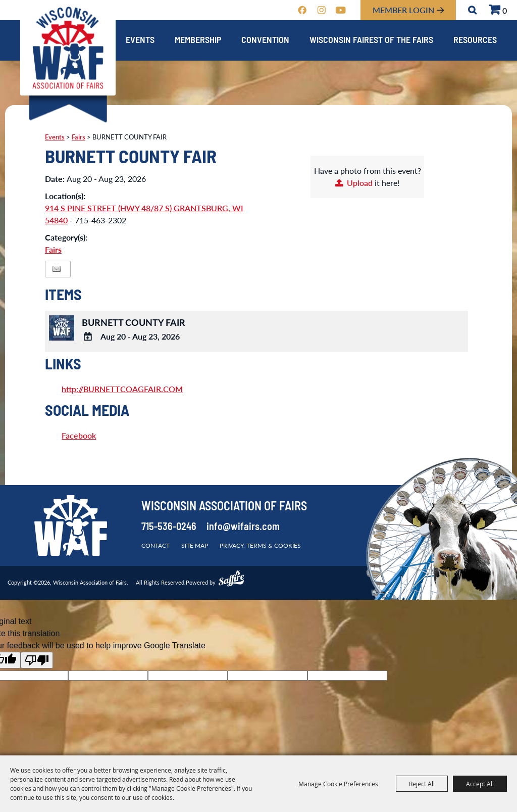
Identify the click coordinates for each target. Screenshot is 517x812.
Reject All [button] (422, 784)
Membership (198, 41)
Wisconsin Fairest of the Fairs (371, 41)
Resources (475, 41)
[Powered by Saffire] (231, 580)
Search (472, 10)
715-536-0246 (169, 528)
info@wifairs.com (243, 528)
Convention (265, 41)
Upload (360, 183)
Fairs (79, 137)
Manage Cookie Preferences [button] (338, 784)
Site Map (195, 545)
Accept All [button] (480, 784)
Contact (156, 545)
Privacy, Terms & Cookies (260, 545)
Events (140, 41)
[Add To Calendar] (88, 337)
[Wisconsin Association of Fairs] (68, 48)
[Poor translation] (37, 660)
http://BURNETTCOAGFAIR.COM (122, 389)
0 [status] (505, 10)
